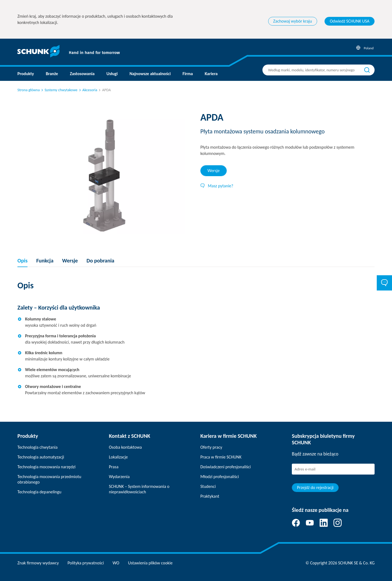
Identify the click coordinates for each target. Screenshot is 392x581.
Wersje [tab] (214, 171)
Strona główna (29, 90)
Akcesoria (88, 90)
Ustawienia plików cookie (150, 563)
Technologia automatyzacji (41, 457)
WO (116, 563)
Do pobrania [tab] (100, 261)
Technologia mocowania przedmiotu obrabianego (49, 479)
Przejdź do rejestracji (315, 487)
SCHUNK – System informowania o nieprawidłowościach (139, 489)
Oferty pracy (211, 447)
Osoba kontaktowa (125, 447)
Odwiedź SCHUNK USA (350, 21)
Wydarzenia (119, 477)
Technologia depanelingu (39, 492)
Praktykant (210, 496)
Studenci (208, 486)
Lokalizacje (118, 457)
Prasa (114, 467)
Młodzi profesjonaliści (220, 477)
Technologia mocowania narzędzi (46, 467)
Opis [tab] (22, 261)
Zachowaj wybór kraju (293, 21)
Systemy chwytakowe (59, 90)
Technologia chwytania (37, 447)
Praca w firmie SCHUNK (221, 457)
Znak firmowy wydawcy (38, 563)
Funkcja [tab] (45, 261)
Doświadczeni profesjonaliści (226, 467)
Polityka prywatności (86, 563)
